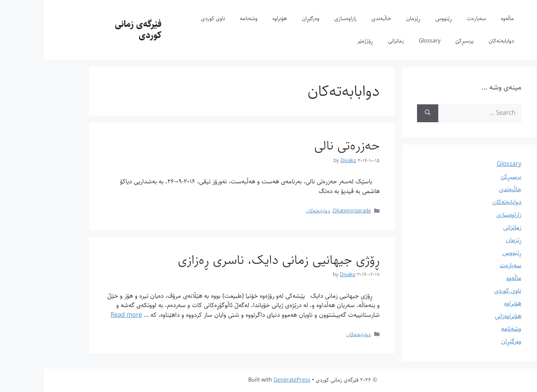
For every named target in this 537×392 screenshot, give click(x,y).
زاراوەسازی (301, 18)
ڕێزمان (369, 18)
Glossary (386, 41)
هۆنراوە (236, 18)
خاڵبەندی (337, 18)
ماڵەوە (463, 18)
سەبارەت (432, 18)
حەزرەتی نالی (303, 146)
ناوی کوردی (169, 18)
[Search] (384, 113)
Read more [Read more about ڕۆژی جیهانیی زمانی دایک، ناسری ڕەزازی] (82, 315)
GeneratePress (248, 380)
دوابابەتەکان (457, 41)
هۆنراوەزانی (464, 316)
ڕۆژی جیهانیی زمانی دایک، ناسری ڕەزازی (235, 260)
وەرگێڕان (267, 18)
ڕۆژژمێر (321, 41)
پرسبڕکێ (421, 41)
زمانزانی (352, 41)
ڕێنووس (400, 18)
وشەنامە (205, 18)
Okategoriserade (308, 211)
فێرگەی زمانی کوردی (94, 30)
